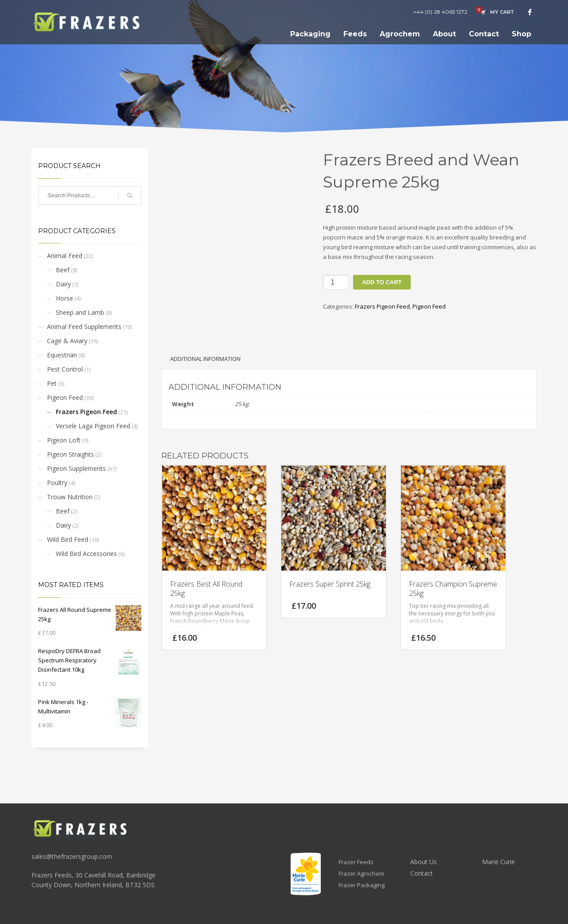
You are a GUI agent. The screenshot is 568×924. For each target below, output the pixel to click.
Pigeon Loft (64, 440)
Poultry (57, 483)
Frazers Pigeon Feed (86, 412)
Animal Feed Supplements (84, 327)
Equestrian (62, 355)
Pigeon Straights (70, 454)
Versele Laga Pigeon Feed (93, 426)
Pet (52, 383)
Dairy (63, 284)
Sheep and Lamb (80, 312)
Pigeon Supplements (76, 468)
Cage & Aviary (67, 341)
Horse (64, 298)
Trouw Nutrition (70, 497)
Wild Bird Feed (68, 539)
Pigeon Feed (65, 397)
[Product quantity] (336, 282)
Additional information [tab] (205, 359)
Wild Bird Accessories (86, 554)
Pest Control (65, 369)
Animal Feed (65, 256)
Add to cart (382, 282)
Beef (63, 270)
